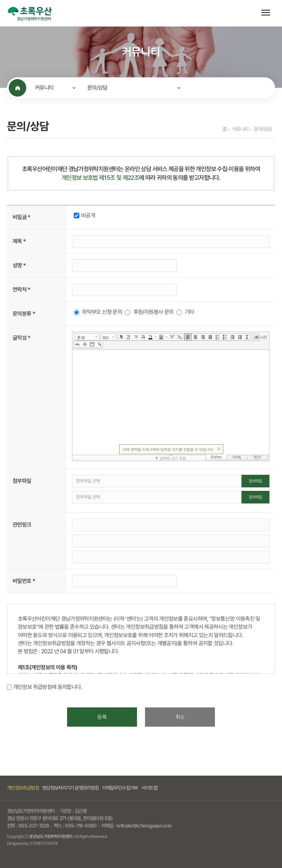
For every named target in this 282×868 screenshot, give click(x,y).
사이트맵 (149, 788)
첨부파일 (255, 481)
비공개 (88, 215)
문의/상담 (97, 88)
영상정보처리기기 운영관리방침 (70, 788)
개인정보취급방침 (23, 788)
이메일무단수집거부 (120, 788)
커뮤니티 (44, 88)
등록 (102, 717)
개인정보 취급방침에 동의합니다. (48, 687)
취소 (180, 717)
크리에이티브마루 (44, 843)
